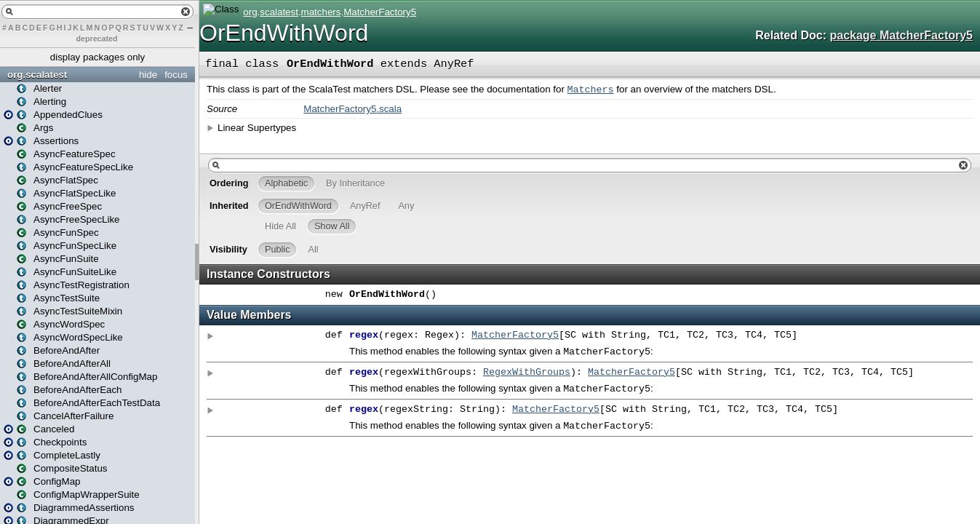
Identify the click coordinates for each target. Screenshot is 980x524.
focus (176, 75)
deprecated (97, 39)
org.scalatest (37, 75)
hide (148, 75)
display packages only (97, 57)
